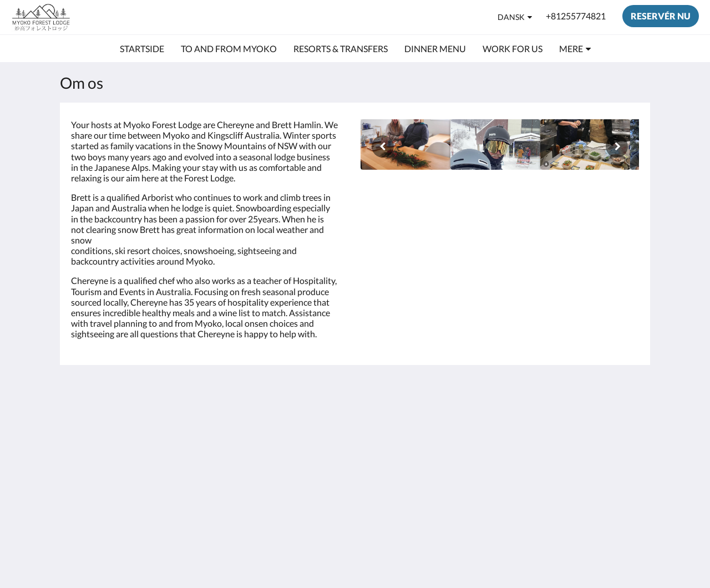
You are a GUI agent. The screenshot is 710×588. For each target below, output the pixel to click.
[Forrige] (383, 146)
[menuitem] (142, 49)
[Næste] (617, 146)
